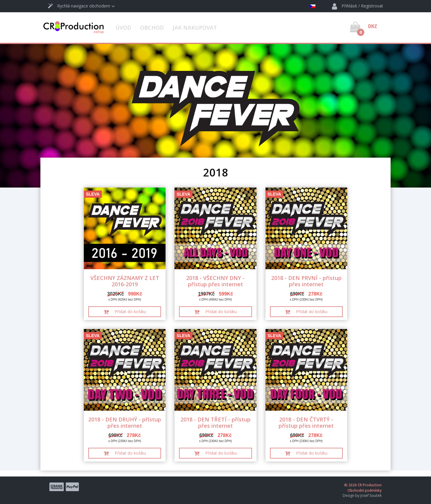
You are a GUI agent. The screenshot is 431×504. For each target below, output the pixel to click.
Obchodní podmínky (365, 490)
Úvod (123, 28)
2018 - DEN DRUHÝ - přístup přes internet (125, 422)
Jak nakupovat (195, 28)
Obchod (152, 28)
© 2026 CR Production (363, 485)
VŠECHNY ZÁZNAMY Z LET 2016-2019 (125, 281)
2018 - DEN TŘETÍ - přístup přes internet (215, 422)
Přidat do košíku (125, 312)
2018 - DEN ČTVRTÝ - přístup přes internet (306, 422)
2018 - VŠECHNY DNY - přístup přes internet (215, 281)
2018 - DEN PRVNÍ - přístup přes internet (306, 281)
